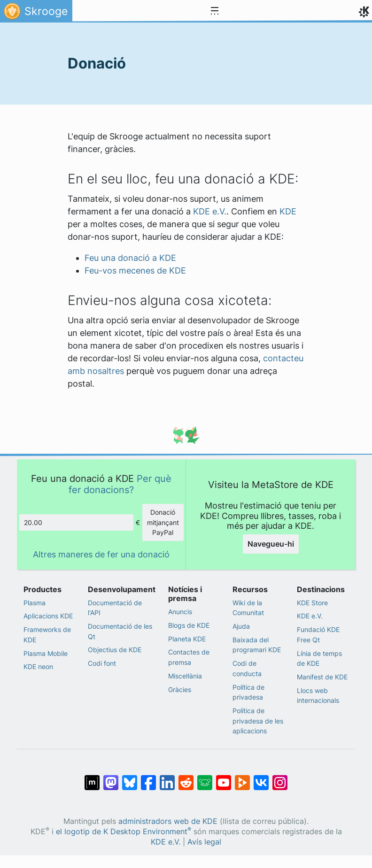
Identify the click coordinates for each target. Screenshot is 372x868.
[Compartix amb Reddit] (186, 778)
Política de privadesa (248, 692)
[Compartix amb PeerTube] (242, 778)
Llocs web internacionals (318, 696)
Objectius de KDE (115, 650)
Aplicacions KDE (48, 616)
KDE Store (312, 603)
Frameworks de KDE (47, 635)
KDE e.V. (210, 211)
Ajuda (241, 626)
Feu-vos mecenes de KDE (135, 270)
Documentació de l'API (115, 608)
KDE (288, 211)
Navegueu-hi (271, 544)
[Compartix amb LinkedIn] (167, 778)
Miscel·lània (185, 676)
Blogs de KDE (189, 625)
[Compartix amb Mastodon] (111, 778)
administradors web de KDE (168, 821)
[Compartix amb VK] (261, 778)
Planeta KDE (187, 639)
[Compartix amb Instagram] (280, 778)
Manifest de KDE (322, 677)
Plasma (35, 603)
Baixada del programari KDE (257, 645)
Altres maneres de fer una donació (101, 554)
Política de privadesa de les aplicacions (258, 721)
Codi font (102, 663)
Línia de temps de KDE (319, 659)
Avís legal (204, 842)
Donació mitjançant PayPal (163, 522)
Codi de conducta (247, 668)
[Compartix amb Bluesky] (130, 778)
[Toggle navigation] (215, 11)
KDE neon (38, 666)
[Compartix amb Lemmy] (205, 778)
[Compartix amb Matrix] (92, 778)
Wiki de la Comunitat (248, 608)
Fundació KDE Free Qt (318, 635)
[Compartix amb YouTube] (224, 778)
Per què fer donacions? (120, 484)
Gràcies (180, 689)
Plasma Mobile (46, 653)
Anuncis (180, 612)
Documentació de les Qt (120, 631)
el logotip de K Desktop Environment (124, 832)
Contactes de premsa (189, 657)
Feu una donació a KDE (130, 258)
